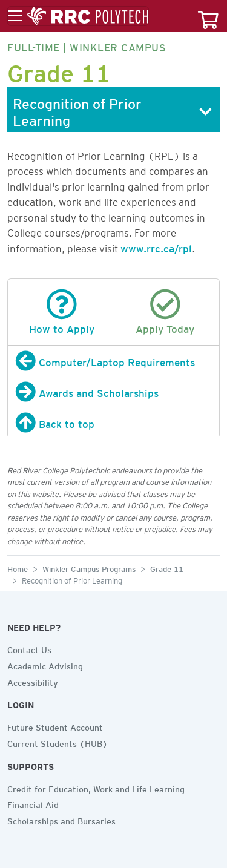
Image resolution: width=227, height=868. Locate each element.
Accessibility (33, 681)
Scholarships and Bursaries (61, 820)
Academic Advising (45, 665)
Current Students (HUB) (58, 742)
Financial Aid (33, 803)
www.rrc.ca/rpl (156, 246)
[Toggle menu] (78, 16)
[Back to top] (113, 422)
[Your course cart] (208, 16)
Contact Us (29, 648)
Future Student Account (55, 726)
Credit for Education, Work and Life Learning (96, 787)
